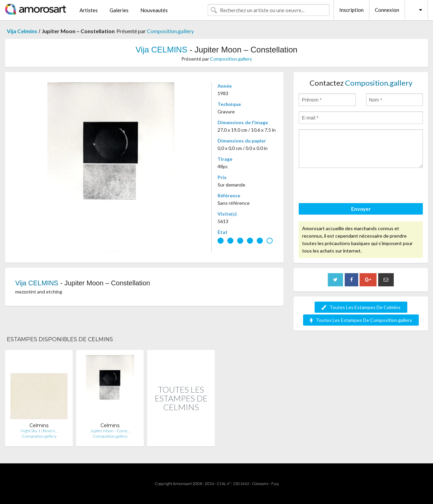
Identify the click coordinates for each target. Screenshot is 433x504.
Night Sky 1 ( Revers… (39, 431)
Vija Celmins (22, 31)
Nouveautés (154, 10)
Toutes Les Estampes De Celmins (361, 307)
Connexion (387, 10)
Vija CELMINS (162, 50)
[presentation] (350, 187)
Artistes (89, 10)
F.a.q (275, 484)
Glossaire (260, 484)
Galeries (119, 10)
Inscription (351, 10)
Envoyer (361, 209)
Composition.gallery (170, 31)
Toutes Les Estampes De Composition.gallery (361, 320)
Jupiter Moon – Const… (110, 431)
